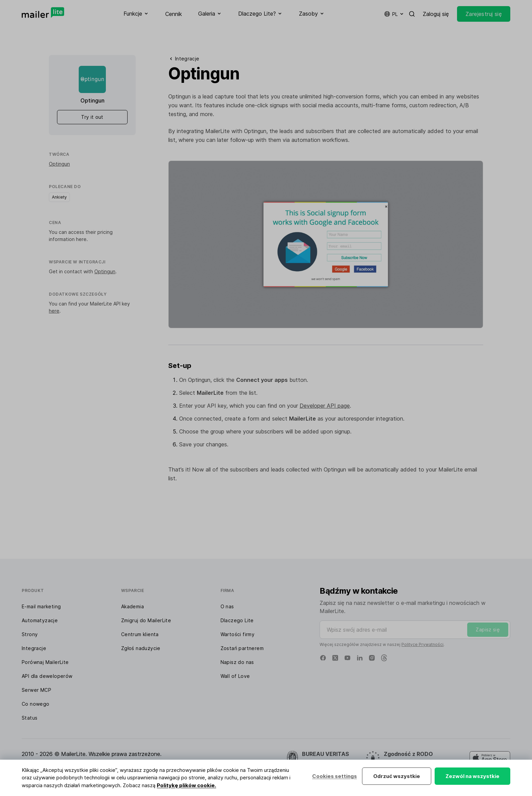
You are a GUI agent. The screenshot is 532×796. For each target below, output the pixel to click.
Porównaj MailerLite (45, 662)
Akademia (132, 606)
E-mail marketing (41, 606)
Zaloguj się (436, 14)
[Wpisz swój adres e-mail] (415, 630)
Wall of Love (235, 676)
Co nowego (36, 704)
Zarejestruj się (484, 14)
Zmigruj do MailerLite (146, 620)
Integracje (34, 648)
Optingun (59, 164)
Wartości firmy (238, 634)
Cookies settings (335, 776)
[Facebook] (323, 658)
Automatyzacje (40, 620)
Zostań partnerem (242, 648)
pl (394, 14)
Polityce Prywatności (422, 644)
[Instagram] (372, 658)
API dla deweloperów (47, 676)
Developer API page (325, 406)
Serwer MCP (36, 690)
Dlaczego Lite (237, 620)
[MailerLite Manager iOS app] (490, 758)
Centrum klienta (140, 634)
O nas (227, 606)
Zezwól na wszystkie (472, 776)
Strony (30, 634)
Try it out (92, 117)
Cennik (174, 14)
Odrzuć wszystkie (397, 776)
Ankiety (59, 197)
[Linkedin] (360, 658)
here (81, 239)
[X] (335, 658)
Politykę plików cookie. (186, 785)
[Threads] (384, 658)
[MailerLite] (43, 13)
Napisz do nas (237, 662)
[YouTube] (347, 658)
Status (30, 718)
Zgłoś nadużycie (141, 648)
